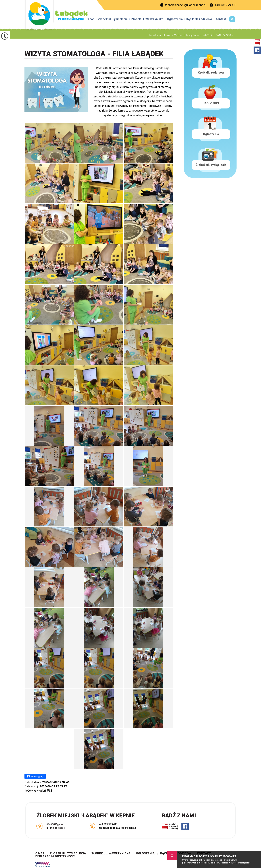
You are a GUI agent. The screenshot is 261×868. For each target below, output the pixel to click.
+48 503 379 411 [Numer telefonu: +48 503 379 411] (108, 824)
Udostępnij (35, 776)
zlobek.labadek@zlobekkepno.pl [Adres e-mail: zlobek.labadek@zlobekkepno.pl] (118, 828)
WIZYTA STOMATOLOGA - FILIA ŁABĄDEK (94, 54)
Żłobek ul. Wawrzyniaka (147, 19)
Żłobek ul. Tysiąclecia (113, 19)
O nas (91, 19)
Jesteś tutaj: (156, 35)
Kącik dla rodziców (199, 19)
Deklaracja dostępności (55, 856)
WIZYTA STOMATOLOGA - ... (217, 35)
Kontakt (221, 19)
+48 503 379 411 (223, 5)
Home (166, 35)
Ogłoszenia (175, 19)
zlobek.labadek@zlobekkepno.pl (183, 5)
